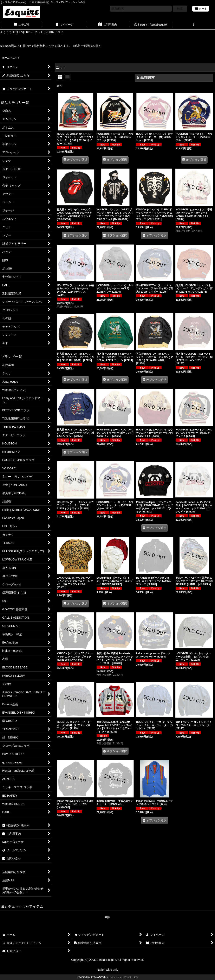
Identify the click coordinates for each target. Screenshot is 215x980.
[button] (194, 25)
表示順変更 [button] (146, 78)
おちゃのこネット (101, 977)
